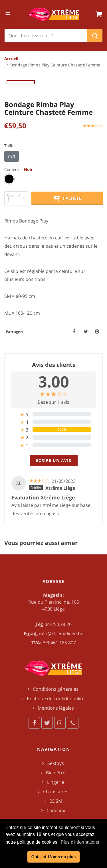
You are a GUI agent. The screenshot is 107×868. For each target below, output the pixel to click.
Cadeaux (56, 810)
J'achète (67, 198)
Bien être (56, 773)
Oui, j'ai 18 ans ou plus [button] (53, 857)
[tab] (53, 414)
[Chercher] (46, 36)
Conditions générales (56, 689)
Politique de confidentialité (56, 698)
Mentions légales (56, 708)
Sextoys (56, 763)
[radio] (9, 179)
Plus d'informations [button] (80, 842)
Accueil (11, 59)
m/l (12, 156)
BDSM (56, 801)
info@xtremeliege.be (61, 633)
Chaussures (56, 792)
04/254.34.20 (58, 624)
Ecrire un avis (54, 460)
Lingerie (56, 782)
